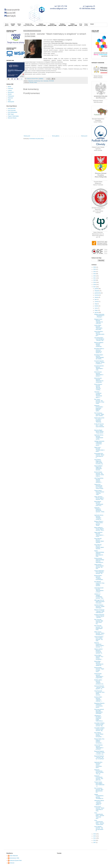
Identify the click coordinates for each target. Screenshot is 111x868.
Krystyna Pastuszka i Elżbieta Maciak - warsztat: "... (99, 616)
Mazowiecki (11, 92)
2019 (95, 282)
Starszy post (84, 136)
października (98, 293)
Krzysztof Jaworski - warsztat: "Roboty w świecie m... (99, 362)
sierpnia (97, 297)
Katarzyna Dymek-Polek (16, 860)
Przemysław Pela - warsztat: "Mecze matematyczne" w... (99, 456)
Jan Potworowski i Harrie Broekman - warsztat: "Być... (99, 339)
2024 (95, 272)
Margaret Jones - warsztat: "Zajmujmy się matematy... (99, 321)
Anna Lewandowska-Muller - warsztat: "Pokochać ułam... (99, 816)
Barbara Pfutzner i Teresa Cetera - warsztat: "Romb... (99, 523)
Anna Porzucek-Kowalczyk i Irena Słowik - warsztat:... (99, 693)
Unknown (12, 863)
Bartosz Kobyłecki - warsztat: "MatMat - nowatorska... (99, 345)
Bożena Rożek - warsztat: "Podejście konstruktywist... (99, 578)
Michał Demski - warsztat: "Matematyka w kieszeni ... (99, 374)
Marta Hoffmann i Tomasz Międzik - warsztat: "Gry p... (99, 529)
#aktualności (31, 81)
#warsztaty (46, 81)
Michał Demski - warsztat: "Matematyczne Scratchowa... (99, 380)
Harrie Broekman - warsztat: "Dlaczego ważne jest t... (99, 334)
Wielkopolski (11, 102)
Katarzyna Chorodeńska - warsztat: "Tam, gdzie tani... (99, 778)
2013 (95, 840)
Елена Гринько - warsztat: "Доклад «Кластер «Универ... (99, 387)
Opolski (10, 94)
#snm (42, 81)
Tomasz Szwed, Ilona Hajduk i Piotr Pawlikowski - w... (99, 784)
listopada (97, 291)
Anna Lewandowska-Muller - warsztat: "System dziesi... (99, 822)
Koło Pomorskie (12, 110)
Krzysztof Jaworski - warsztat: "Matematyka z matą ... (99, 368)
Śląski (9, 100)
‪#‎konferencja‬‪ (37, 81)
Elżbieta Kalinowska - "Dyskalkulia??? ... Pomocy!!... (99, 316)
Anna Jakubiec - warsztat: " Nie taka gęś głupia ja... (99, 829)
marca (96, 308)
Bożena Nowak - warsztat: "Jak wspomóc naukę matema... (99, 474)
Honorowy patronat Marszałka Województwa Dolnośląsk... (99, 711)
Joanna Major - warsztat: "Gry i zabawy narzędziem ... (99, 657)
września (97, 295)
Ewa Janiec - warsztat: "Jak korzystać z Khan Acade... (99, 401)
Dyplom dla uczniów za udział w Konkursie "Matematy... (99, 420)
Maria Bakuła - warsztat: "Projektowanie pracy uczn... (99, 504)
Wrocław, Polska (33, 82)
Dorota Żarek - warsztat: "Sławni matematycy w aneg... (99, 809)
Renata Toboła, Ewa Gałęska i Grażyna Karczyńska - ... (99, 741)
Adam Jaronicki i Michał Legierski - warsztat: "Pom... (99, 498)
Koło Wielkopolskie (13, 112)
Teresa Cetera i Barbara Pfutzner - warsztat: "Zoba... (99, 493)
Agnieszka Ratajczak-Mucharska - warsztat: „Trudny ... (99, 510)
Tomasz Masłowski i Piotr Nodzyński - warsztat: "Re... (99, 572)
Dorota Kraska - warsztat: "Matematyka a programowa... (99, 676)
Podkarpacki (11, 96)
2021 (95, 278)
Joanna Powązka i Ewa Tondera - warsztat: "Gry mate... (99, 639)
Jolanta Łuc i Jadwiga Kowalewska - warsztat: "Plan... (99, 596)
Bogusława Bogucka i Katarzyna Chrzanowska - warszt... (99, 705)
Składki (92, 24)
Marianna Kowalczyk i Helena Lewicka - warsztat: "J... (99, 645)
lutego (96, 310)
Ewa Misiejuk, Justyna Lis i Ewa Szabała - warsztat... (99, 584)
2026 (95, 267)
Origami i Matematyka (13, 116)
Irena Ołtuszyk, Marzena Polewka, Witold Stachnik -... (99, 541)
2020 (95, 280)
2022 (95, 276)
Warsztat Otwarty (12, 118)
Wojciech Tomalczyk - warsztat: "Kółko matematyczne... (99, 611)
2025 (95, 269)
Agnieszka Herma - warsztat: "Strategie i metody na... (99, 517)
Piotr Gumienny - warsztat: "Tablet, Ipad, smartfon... (99, 414)
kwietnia (97, 306)
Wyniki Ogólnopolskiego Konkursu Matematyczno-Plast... (99, 554)
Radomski (10, 98)
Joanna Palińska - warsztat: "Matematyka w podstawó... (99, 747)
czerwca (97, 302)
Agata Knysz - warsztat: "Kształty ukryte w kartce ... (99, 449)
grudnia (97, 289)
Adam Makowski (14, 856)
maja (96, 304)
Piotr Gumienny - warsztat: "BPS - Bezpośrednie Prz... (99, 790)
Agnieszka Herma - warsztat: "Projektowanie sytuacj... (99, 437)
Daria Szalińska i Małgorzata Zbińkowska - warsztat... (98, 468)
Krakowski (10, 88)
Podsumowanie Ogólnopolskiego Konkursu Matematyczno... (99, 560)
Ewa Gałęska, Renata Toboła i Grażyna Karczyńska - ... (99, 735)
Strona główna (56, 136)
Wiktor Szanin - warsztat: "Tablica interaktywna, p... (99, 633)
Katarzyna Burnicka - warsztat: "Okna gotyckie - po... (99, 687)
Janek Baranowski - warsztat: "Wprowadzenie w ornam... (99, 590)
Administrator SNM (14, 858)
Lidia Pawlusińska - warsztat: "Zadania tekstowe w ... (99, 480)
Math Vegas (11, 114)
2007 (95, 843)
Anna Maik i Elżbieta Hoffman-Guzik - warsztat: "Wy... (99, 724)
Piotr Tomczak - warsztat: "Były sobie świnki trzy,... (99, 622)
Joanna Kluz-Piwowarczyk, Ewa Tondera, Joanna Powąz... (99, 486)
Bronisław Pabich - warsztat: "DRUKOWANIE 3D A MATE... (99, 357)
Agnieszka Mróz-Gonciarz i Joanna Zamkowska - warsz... (98, 765)
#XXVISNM (51, 81)
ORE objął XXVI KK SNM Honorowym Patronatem (99, 602)
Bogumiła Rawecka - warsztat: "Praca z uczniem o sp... (99, 753)
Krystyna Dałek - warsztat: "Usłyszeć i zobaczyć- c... (98, 699)
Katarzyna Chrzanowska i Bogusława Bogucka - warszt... (99, 408)
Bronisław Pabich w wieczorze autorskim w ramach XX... (99, 351)
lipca (96, 299)
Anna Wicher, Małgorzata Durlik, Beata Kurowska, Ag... (99, 462)
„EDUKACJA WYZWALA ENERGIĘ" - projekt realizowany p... (99, 718)
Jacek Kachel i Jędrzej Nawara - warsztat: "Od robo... (99, 567)
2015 (95, 836)
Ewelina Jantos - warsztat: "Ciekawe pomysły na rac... (99, 682)
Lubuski (10, 90)
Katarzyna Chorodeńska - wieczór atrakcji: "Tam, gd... (99, 772)
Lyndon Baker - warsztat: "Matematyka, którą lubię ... (98, 327)
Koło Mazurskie (12, 109)
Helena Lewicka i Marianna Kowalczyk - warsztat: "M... (99, 651)
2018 (95, 285)
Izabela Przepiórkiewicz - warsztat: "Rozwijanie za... (99, 796)
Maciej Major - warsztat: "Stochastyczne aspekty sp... (99, 663)
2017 (95, 287)
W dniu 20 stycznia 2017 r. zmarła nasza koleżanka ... (99, 426)
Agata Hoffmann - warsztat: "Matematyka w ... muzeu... (99, 534)
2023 (95, 274)
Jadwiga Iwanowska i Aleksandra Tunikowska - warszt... (99, 443)
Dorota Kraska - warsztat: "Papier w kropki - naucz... (99, 670)
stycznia (97, 312)
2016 (95, 834)
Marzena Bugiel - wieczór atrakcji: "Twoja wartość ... (99, 432)
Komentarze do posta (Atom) (36, 139)
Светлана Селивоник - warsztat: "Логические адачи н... (98, 395)
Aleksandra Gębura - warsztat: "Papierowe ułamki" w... (99, 803)
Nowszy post (27, 136)
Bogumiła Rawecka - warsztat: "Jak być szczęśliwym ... (99, 758)
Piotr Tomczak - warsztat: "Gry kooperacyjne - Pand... (99, 628)
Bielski (9, 87)
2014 (95, 838)
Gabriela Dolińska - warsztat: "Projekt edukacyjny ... (99, 606)
